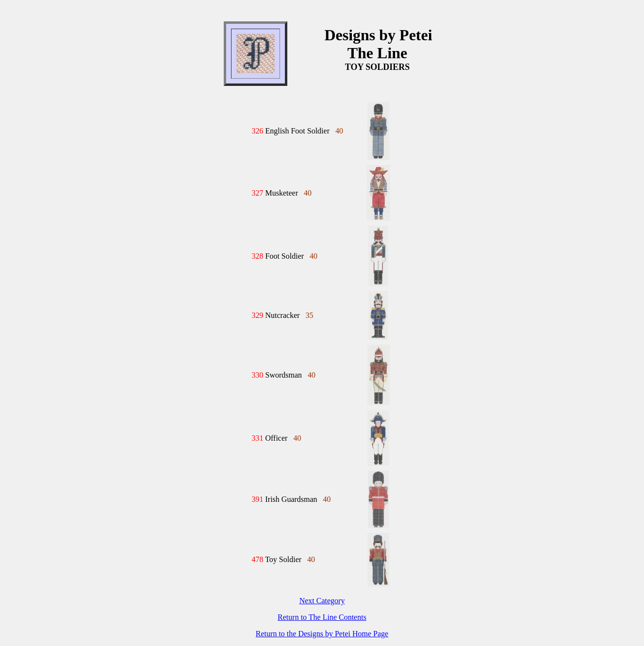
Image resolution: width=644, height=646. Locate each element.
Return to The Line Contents (322, 617)
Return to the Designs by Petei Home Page (322, 634)
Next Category (322, 601)
